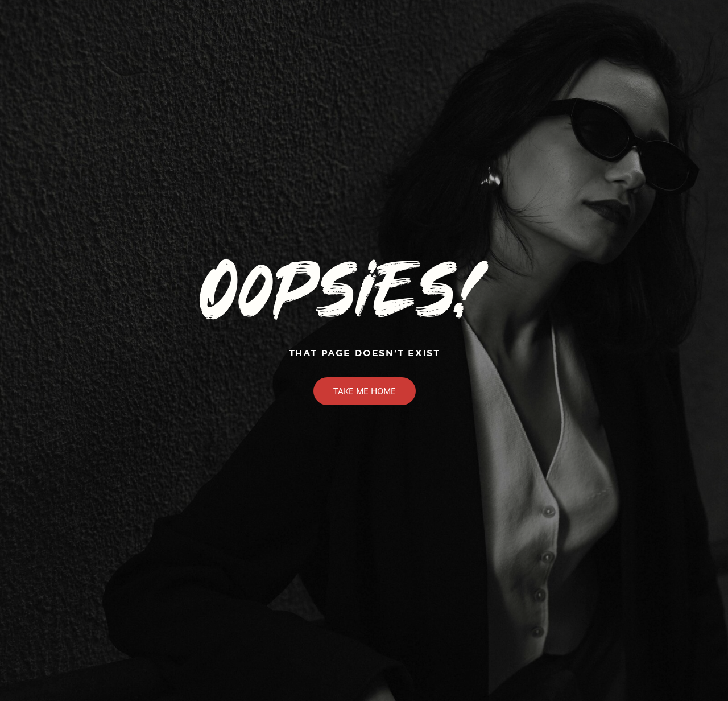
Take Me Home (365, 391)
